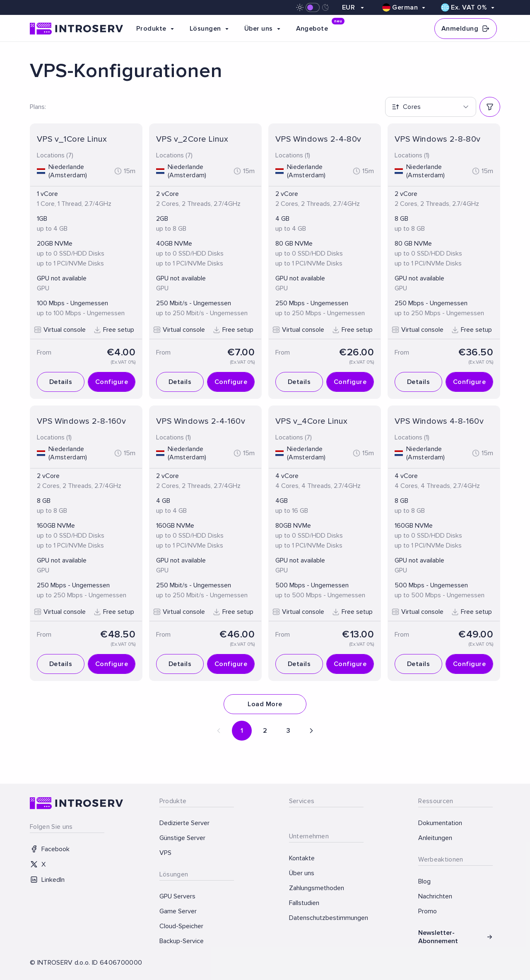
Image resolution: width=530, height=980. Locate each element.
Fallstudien (304, 903)
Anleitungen (435, 838)
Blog (424, 881)
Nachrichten (435, 896)
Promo (428, 911)
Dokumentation (440, 823)
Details (61, 382)
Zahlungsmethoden (317, 888)
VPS (165, 853)
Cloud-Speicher (181, 926)
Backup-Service (182, 941)
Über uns (302, 873)
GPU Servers (177, 896)
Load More (265, 704)
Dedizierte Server (184, 823)
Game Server (178, 911)
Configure (112, 382)
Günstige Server (182, 838)
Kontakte (302, 858)
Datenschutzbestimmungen (326, 918)
